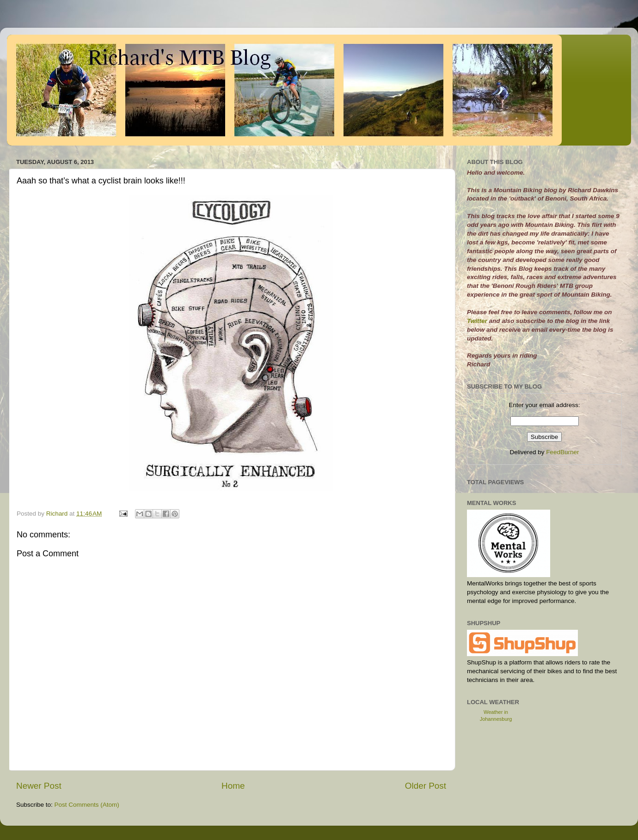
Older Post (426, 786)
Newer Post (39, 786)
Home (233, 786)
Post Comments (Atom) (87, 805)
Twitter (478, 321)
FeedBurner (562, 452)
